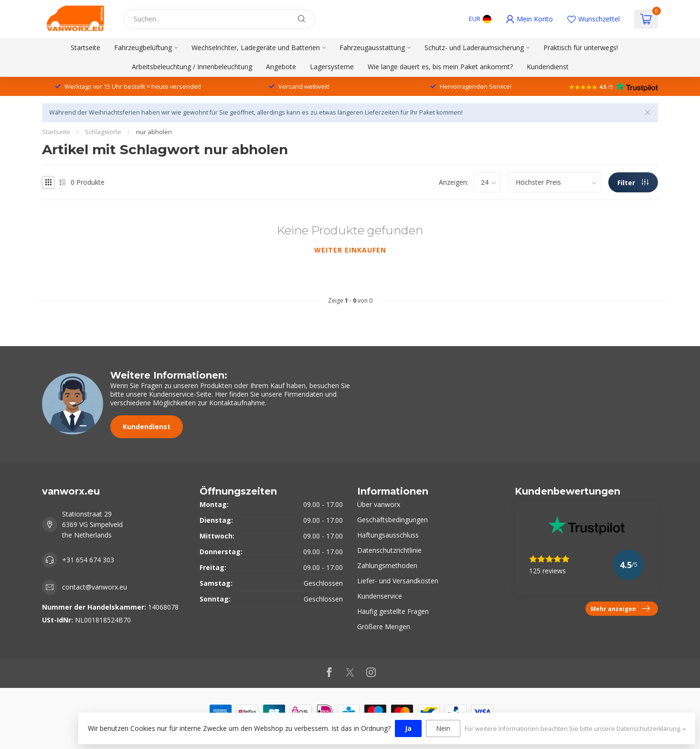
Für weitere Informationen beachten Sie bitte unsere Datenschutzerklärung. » (575, 729)
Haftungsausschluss (388, 535)
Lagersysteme (332, 67)
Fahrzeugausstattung (372, 47)
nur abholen (154, 132)
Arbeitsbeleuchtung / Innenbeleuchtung (192, 67)
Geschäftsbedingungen (392, 520)
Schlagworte (103, 132)
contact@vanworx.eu (95, 587)
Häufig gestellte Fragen (393, 611)
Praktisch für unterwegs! (581, 47)
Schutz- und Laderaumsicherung (474, 47)
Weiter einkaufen (350, 250)
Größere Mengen (384, 627)
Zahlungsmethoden (387, 565)
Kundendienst (548, 67)
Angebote (281, 67)
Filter (633, 183)
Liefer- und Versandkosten (398, 581)
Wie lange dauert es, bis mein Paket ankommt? (440, 67)
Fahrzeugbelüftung (143, 47)
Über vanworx (379, 504)
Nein (443, 728)
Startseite (85, 47)
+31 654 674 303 (88, 560)
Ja (408, 728)
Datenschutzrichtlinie (389, 550)
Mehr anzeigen (620, 609)
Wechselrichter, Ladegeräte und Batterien (256, 47)
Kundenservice (380, 596)
